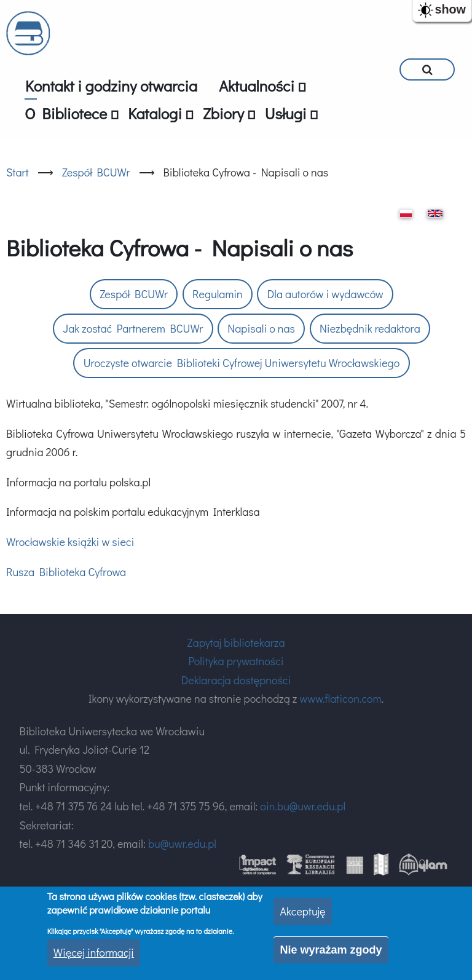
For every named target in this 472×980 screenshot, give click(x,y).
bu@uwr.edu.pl (182, 844)
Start (18, 172)
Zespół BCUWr (96, 172)
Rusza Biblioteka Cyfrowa (66, 572)
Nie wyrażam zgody (331, 950)
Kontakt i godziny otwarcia (111, 86)
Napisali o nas (261, 328)
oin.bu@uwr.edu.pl (303, 806)
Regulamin (218, 294)
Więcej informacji (94, 952)
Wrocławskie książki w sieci (70, 542)
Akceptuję (302, 911)
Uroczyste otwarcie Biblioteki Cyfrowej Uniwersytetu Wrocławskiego (242, 363)
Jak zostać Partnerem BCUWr (133, 328)
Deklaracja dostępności (236, 680)
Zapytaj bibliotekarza (236, 642)
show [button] (450, 9)
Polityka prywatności (236, 661)
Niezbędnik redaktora (370, 328)
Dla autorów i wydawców (325, 294)
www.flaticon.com (340, 698)
